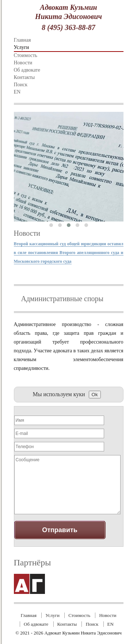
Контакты (24, 77)
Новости (23, 63)
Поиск (21, 85)
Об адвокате (27, 70)
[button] (51, 225)
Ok (95, 395)
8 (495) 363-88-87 (68, 27)
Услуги (22, 47)
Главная (22, 40)
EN (17, 92)
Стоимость (26, 55)
